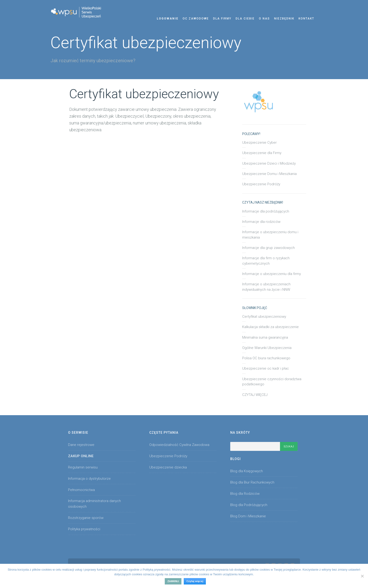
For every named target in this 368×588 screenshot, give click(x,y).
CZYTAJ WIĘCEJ (255, 395)
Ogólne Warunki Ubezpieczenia (267, 348)
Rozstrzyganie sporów (86, 518)
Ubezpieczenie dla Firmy (262, 153)
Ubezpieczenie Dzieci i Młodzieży (269, 163)
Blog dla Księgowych (247, 471)
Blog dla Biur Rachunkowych (252, 482)
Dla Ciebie (245, 19)
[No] (362, 576)
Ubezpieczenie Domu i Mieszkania (269, 174)
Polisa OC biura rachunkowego (266, 358)
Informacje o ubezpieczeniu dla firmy (272, 274)
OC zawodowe (196, 19)
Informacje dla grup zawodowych (268, 248)
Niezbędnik (284, 19)
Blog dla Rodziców (245, 494)
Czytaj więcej (195, 581)
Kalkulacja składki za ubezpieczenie (270, 327)
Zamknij (173, 581)
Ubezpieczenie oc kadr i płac (266, 368)
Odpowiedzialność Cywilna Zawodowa (179, 445)
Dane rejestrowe (81, 445)
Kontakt (306, 19)
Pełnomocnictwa (81, 490)
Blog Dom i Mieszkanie (248, 516)
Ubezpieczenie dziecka (168, 467)
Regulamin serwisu (83, 467)
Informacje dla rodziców (261, 222)
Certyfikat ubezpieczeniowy (264, 317)
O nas (264, 19)
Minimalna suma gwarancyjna (265, 337)
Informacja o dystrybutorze (89, 479)
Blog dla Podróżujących (249, 505)
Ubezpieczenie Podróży (261, 184)
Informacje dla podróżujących (266, 211)
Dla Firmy (222, 19)
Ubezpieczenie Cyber (259, 143)
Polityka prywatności (84, 529)
